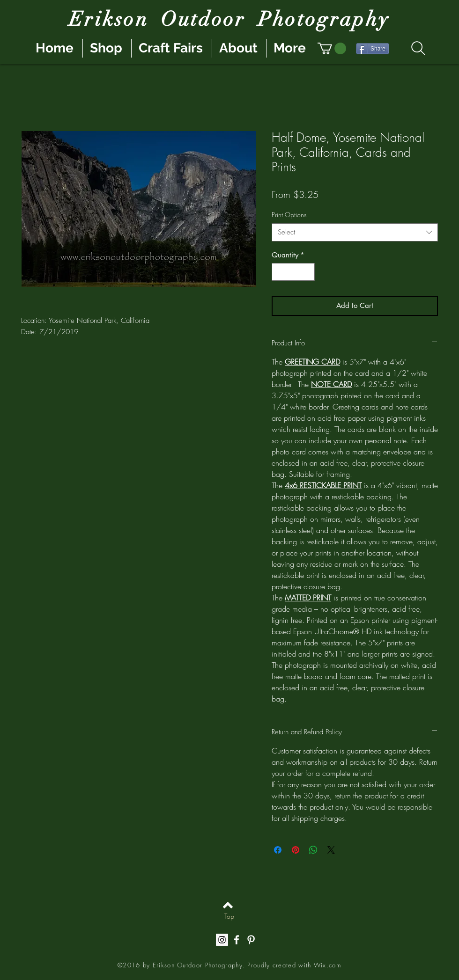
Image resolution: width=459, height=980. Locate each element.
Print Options (289, 215)
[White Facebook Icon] (237, 940)
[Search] (418, 48)
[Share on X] (331, 850)
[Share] (373, 49)
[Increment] (307, 272)
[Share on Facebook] (278, 850)
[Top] (229, 916)
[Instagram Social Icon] (222, 940)
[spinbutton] (293, 272)
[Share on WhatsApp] (313, 850)
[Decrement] (279, 272)
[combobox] (355, 232)
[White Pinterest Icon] (251, 940)
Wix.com (327, 965)
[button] (332, 48)
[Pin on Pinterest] (296, 850)
